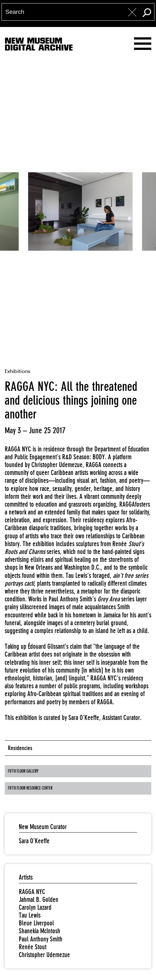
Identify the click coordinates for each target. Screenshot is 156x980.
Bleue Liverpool (36, 923)
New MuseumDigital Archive (39, 45)
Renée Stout (33, 947)
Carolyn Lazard (35, 907)
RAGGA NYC (32, 892)
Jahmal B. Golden (39, 900)
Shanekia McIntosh (40, 931)
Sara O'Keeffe (34, 841)
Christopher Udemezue (44, 955)
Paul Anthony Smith (41, 939)
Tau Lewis (30, 915)
